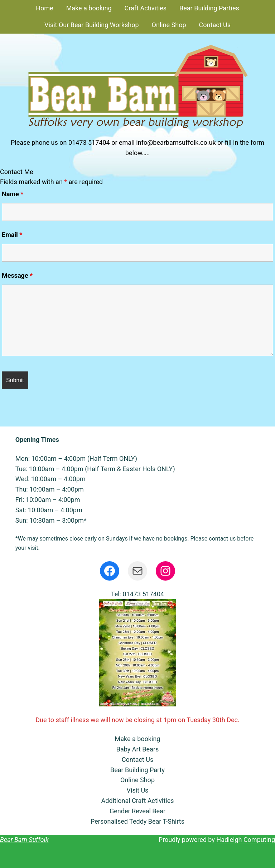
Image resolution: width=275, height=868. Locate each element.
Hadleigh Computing (246, 840)
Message (17, 275)
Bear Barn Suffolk (24, 840)
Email (12, 235)
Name (13, 194)
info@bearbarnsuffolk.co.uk (176, 142)
